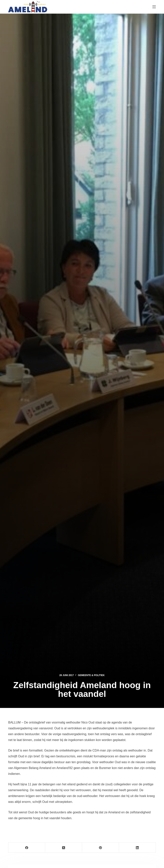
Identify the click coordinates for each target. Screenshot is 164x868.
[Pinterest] (101, 848)
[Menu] (154, 7)
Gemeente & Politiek (91, 675)
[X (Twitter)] (64, 848)
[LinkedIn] (137, 848)
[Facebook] (27, 848)
